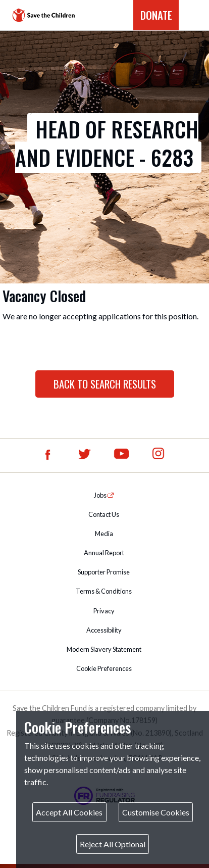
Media (104, 534)
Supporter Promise (104, 572)
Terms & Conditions (104, 591)
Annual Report (104, 553)
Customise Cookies (156, 812)
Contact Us (104, 514)
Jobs (101, 495)
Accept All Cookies (69, 812)
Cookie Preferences (104, 668)
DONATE (156, 15)
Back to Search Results (105, 384)
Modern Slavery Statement (104, 649)
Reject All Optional (113, 844)
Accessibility (104, 630)
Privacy (104, 611)
